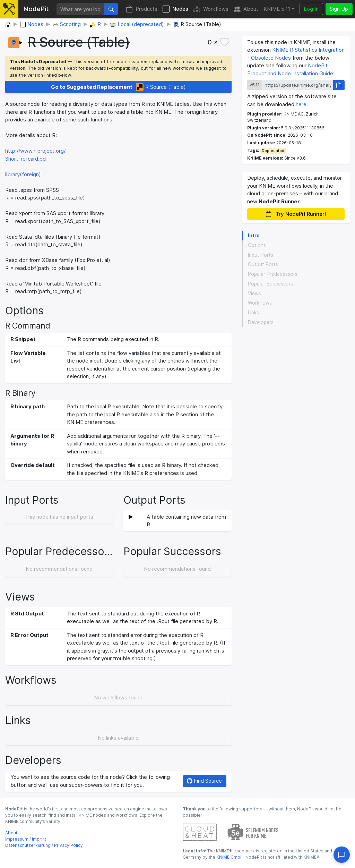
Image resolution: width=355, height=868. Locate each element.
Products (142, 9)
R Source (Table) (118, 87)
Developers (261, 322)
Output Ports (263, 264)
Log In (311, 9)
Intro (254, 236)
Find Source (204, 781)
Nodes (175, 9)
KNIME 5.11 (277, 9)
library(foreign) (23, 174)
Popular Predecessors (273, 274)
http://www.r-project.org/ (35, 151)
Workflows (211, 9)
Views (254, 293)
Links (253, 313)
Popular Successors (270, 284)
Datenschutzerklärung (28, 845)
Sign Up (339, 9)
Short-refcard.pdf (27, 159)
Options (257, 245)
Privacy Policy (68, 845)
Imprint (39, 839)
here (301, 104)
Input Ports (261, 255)
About (246, 9)
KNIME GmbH (229, 857)
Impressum (17, 839)
